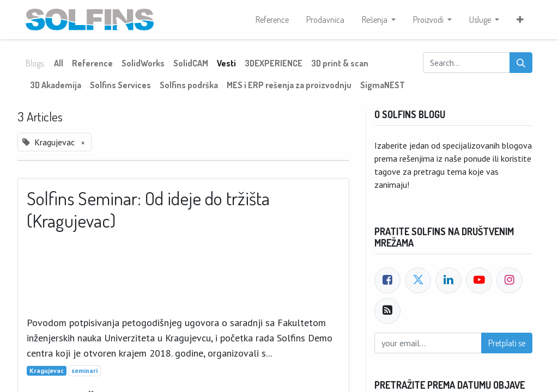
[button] (520, 20)
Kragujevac (47, 370)
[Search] (521, 63)
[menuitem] (272, 20)
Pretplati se (507, 343)
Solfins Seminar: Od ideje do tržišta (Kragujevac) (148, 209)
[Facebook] (387, 280)
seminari (84, 370)
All (59, 63)
